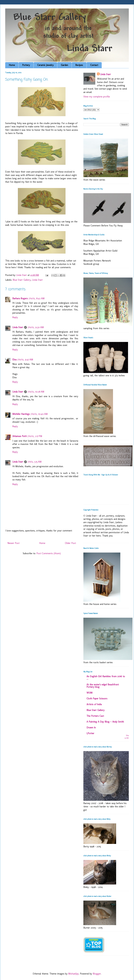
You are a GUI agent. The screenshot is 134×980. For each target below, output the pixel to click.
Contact (94, 65)
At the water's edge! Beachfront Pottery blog (103, 686)
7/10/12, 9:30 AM (36, 327)
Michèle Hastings (21, 414)
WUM (89, 693)
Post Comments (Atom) (49, 553)
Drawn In (91, 728)
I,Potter (90, 733)
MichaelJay (73, 974)
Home (12, 65)
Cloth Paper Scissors (97, 699)
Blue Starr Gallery (22, 280)
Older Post (70, 543)
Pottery (26, 65)
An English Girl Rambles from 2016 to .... (106, 678)
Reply (15, 317)
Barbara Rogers (20, 298)
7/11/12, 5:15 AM (35, 462)
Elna (14, 360)
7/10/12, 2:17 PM (35, 436)
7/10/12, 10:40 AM (39, 414)
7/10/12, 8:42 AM (37, 298)
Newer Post (13, 543)
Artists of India (94, 704)
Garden (64, 65)
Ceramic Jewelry (45, 65)
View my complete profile (97, 97)
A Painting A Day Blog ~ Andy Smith (105, 722)
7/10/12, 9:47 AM (25, 360)
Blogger (97, 974)
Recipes (79, 65)
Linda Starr (37, 280)
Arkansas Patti (20, 436)
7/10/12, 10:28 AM (36, 392)
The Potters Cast (95, 716)
